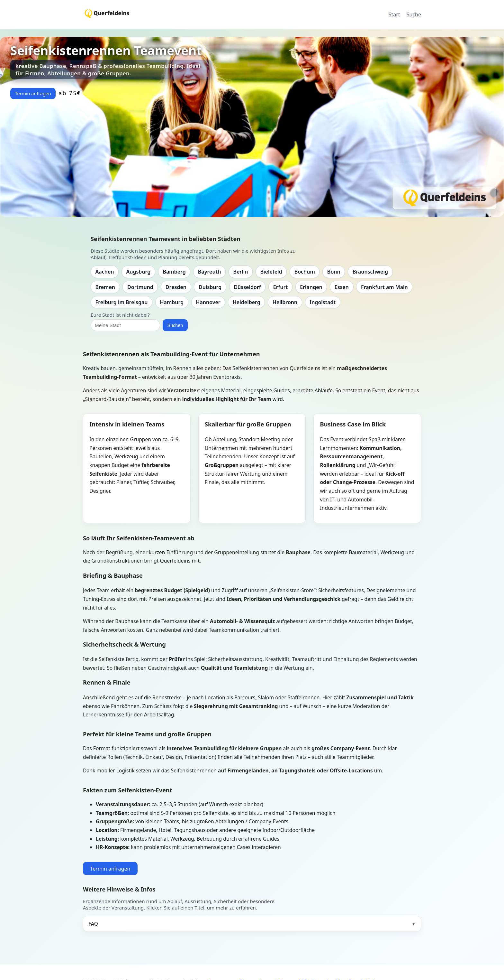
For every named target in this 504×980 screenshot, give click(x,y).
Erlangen (311, 287)
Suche (414, 14)
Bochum (305, 272)
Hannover (208, 302)
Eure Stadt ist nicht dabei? (120, 315)
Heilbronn (285, 302)
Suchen (175, 325)
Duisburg (210, 287)
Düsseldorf (247, 287)
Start (394, 14)
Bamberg (174, 272)
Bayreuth (210, 272)
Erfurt (280, 287)
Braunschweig (370, 272)
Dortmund (140, 287)
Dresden (176, 287)
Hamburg (172, 302)
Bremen (105, 287)
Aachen (105, 272)
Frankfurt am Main (384, 287)
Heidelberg (247, 302)
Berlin (240, 272)
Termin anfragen (33, 93)
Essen (342, 287)
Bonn (334, 272)
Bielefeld (271, 272)
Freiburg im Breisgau (122, 302)
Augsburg (139, 272)
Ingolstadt (323, 302)
